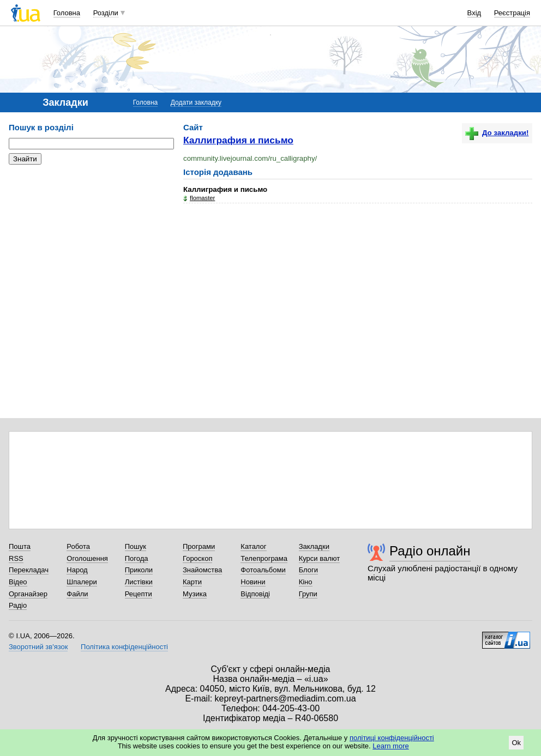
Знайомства (202, 570)
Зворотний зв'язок (38, 647)
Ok (516, 743)
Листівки (139, 582)
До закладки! (497, 133)
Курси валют (320, 558)
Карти (192, 582)
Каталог (253, 546)
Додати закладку (196, 102)
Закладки (314, 546)
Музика (195, 594)
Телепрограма (264, 558)
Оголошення (87, 558)
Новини (253, 582)
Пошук (136, 546)
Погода (137, 558)
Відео (18, 582)
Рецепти (139, 594)
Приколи (139, 570)
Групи (308, 594)
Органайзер (28, 594)
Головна (67, 13)
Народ (77, 570)
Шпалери (82, 582)
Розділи (106, 13)
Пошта (20, 546)
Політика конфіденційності (124, 647)
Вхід (474, 13)
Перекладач (29, 570)
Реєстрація (512, 13)
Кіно (306, 582)
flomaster (202, 198)
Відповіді (255, 594)
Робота (78, 546)
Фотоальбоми (263, 570)
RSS (16, 558)
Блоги (308, 570)
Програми (199, 546)
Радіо (18, 605)
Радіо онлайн (430, 551)
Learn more (390, 746)
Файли (77, 594)
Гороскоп (197, 558)
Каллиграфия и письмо (238, 140)
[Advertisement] (91, 240)
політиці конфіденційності (392, 738)
